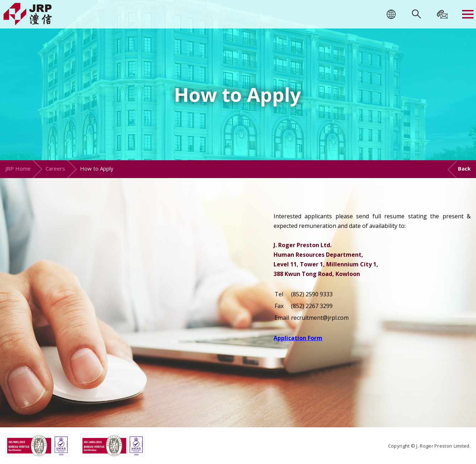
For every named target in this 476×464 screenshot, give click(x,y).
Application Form (298, 338)
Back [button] (464, 168)
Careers (55, 168)
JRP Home (18, 168)
